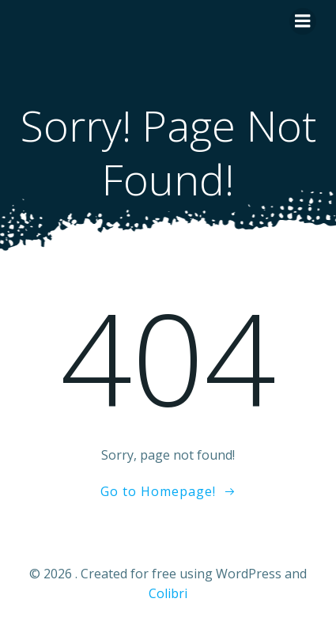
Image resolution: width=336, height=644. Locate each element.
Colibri (168, 593)
